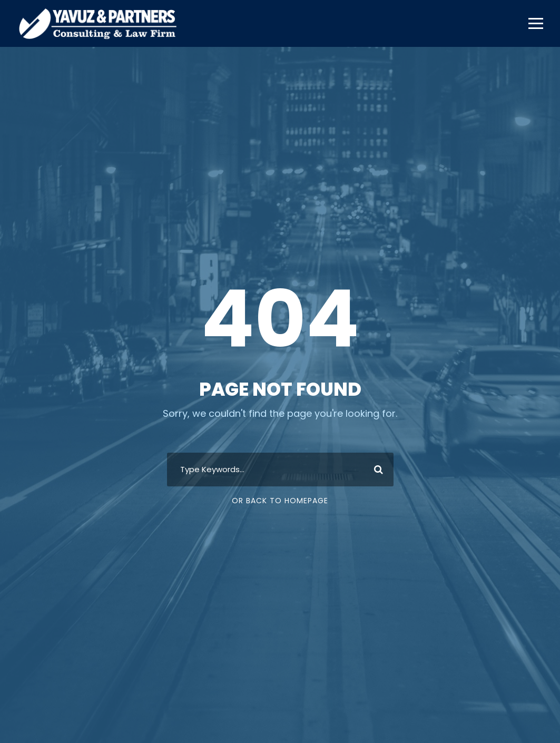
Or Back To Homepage (280, 501)
